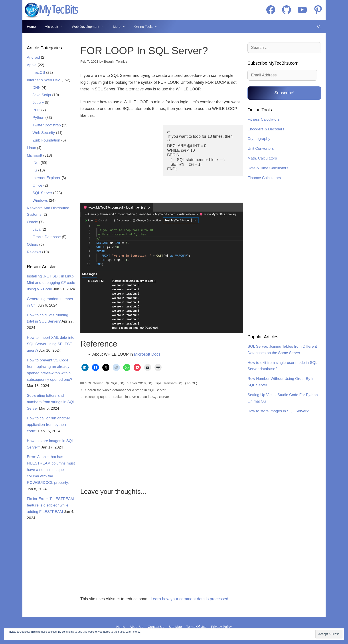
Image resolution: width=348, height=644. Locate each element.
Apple (32, 65)
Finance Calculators (264, 178)
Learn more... (133, 632)
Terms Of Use (196, 627)
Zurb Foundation (46, 140)
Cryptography (259, 139)
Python (39, 118)
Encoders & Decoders (266, 129)
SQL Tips (154, 383)
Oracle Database (47, 237)
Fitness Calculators (264, 119)
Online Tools (148, 27)
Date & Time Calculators (268, 168)
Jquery (38, 103)
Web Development (90, 27)
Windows (40, 200)
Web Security (44, 133)
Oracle (32, 222)
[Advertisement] (119, 162)
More (121, 27)
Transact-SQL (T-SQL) (180, 383)
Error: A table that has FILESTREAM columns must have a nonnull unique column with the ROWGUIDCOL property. (51, 470)
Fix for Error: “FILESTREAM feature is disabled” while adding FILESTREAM (50, 505)
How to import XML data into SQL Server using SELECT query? (51, 344)
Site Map (175, 627)
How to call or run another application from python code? (48, 425)
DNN (37, 88)
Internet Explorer (47, 178)
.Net (36, 163)
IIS (35, 170)
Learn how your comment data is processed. (190, 599)
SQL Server (94, 383)
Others (33, 244)
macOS (39, 73)
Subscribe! (284, 93)
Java (37, 229)
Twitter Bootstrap (47, 125)
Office (38, 185)
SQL (114, 383)
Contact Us (156, 627)
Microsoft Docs (147, 354)
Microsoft (56, 27)
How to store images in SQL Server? (278, 411)
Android (33, 57)
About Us (136, 627)
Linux (31, 148)
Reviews (34, 252)
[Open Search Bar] (319, 27)
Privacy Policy (221, 627)
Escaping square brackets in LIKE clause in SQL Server (127, 397)
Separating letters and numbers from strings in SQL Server (51, 402)
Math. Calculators (262, 158)
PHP (37, 110)
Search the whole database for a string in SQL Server (125, 390)
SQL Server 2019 (133, 383)
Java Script (42, 95)
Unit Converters (261, 149)
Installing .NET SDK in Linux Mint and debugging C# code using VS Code (51, 283)
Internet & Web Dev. (44, 80)
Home (31, 27)
